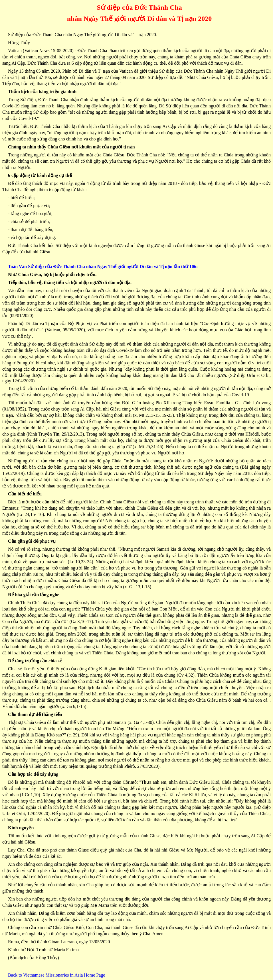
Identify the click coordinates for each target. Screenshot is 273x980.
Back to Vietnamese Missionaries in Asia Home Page (56, 975)
